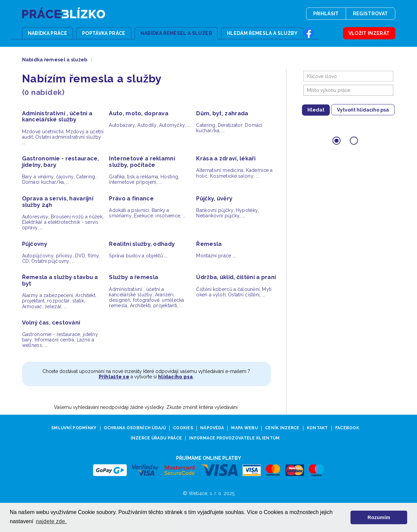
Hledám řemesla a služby (262, 33)
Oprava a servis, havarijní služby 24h (58, 202)
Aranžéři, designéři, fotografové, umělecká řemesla (146, 300)
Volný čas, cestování (51, 323)
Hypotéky (247, 210)
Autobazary (122, 125)
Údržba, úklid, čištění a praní (236, 277)
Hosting (169, 177)
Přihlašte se (114, 377)
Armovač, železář (42, 307)
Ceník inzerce (282, 428)
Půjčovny (35, 244)
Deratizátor (230, 125)
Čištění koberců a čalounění (228, 289)
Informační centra (54, 340)
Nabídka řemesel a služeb (176, 33)
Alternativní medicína (220, 170)
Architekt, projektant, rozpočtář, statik (59, 298)
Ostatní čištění (244, 295)
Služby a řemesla (134, 277)
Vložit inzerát (369, 33)
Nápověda (212, 428)
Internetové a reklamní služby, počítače (142, 162)
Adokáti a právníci (129, 210)
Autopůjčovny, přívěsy (47, 256)
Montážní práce (214, 256)
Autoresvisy (35, 217)
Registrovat (371, 14)
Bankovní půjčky (215, 210)
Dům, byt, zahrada (222, 113)
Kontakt (317, 428)
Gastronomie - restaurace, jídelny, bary (61, 162)
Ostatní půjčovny (50, 261)
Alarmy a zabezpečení (48, 295)
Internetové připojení (132, 182)
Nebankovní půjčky (218, 216)
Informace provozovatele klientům (234, 438)
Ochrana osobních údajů (135, 428)
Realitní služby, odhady (142, 244)
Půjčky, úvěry (214, 199)
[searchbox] (350, 90)
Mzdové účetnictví (43, 132)
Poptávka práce (104, 33)
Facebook (347, 428)
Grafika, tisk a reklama (134, 177)
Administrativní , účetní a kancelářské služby (57, 117)
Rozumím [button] (379, 517)
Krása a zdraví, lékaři (226, 159)
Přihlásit (326, 14)
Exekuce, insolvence (157, 216)
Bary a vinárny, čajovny (48, 177)
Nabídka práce (48, 33)
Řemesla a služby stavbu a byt (60, 280)
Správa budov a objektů (136, 256)
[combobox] (348, 90)
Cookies (183, 428)
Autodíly (147, 125)
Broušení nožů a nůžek (77, 217)
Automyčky (172, 125)
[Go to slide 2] (354, 141)
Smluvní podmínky (74, 428)
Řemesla (209, 244)
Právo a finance (131, 199)
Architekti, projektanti (154, 306)
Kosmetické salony (232, 176)
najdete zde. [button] (51, 521)
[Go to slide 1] (336, 141)
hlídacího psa (176, 377)
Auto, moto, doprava (139, 113)
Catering (206, 125)
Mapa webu (244, 428)
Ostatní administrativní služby (68, 137)
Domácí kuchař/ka (43, 182)
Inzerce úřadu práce (156, 438)
